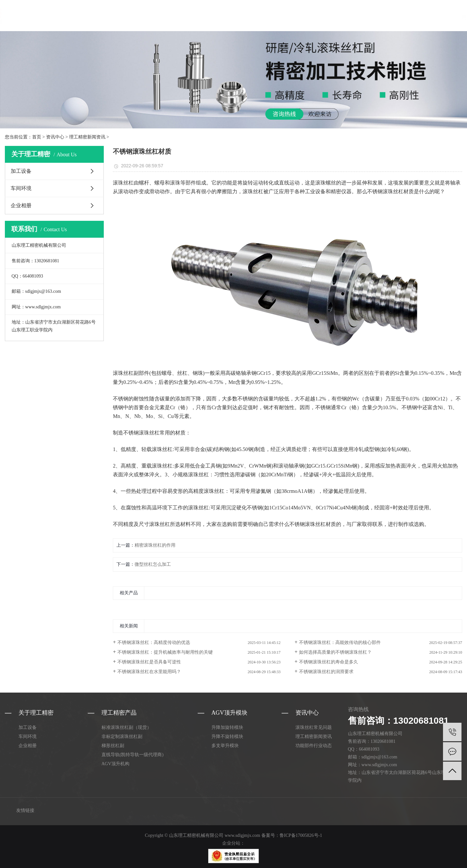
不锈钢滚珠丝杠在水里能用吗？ (149, 672)
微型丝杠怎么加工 (153, 564)
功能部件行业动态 (314, 746)
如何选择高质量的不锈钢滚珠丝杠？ (335, 652)
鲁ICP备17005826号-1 (301, 835)
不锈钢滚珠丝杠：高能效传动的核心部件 (340, 642)
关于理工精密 (231, 17)
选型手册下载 (317, 17)
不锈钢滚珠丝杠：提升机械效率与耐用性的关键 (165, 652)
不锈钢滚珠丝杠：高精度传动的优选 (154, 642)
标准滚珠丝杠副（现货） (126, 727)
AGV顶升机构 (115, 764)
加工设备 (21, 171)
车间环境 (21, 188)
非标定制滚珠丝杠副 (122, 737)
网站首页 (127, 17)
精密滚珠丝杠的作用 (155, 545)
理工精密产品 (158, 17)
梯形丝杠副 (113, 746)
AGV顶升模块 (194, 17)
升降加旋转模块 (227, 727)
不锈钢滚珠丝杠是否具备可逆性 (149, 662)
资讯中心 (261, 17)
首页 (37, 137)
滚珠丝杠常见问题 (314, 727)
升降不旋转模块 (227, 737)
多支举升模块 (225, 746)
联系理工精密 (353, 17)
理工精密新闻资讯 (87, 137)
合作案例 (287, 17)
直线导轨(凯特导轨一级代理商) (132, 755)
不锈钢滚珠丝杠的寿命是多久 (329, 662)
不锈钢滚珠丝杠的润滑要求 (326, 672)
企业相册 (21, 205)
